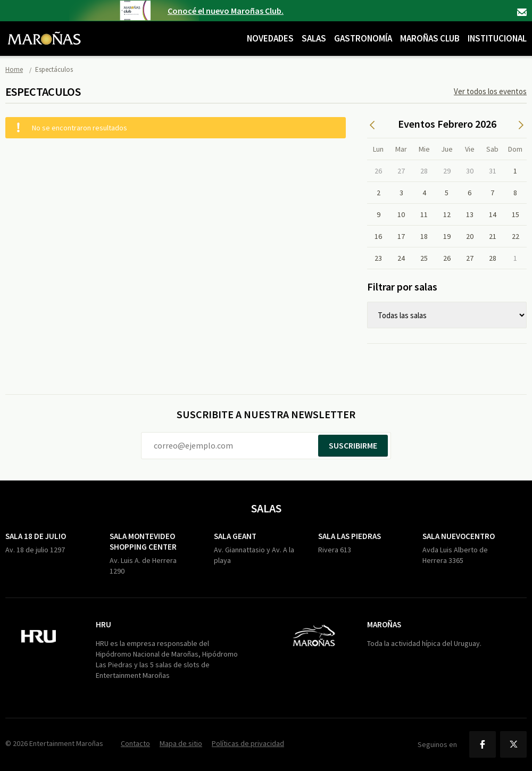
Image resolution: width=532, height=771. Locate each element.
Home (14, 69)
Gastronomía (363, 38)
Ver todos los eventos (490, 91)
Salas (314, 38)
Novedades (270, 38)
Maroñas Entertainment (44, 30)
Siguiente (521, 125)
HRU (103, 624)
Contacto (522, 12)
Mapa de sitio (181, 743)
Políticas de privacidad (248, 743)
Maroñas (384, 624)
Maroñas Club (430, 38)
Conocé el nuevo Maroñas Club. (226, 11)
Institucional (497, 38)
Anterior (372, 125)
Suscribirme (353, 445)
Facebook (483, 744)
